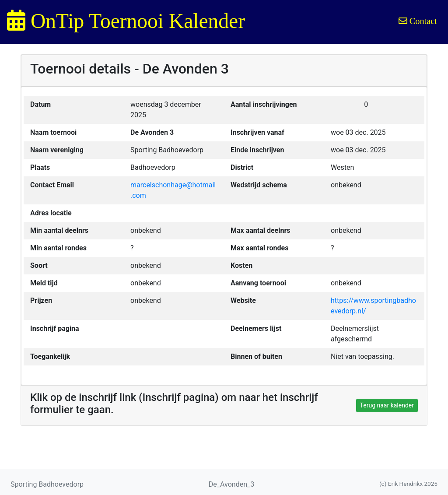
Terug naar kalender (387, 405)
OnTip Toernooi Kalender (126, 21)
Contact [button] (418, 21)
